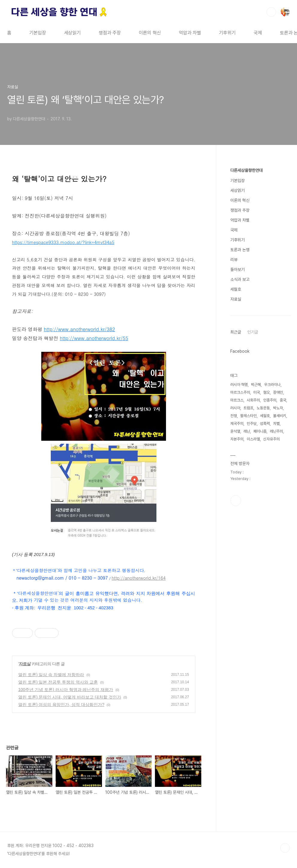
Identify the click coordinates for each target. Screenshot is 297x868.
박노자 (278, 408)
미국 (257, 392)
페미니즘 (260, 431)
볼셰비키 (280, 416)
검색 (271, 12)
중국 (283, 400)
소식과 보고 (240, 279)
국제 (258, 33)
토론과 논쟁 (240, 250)
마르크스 (237, 400)
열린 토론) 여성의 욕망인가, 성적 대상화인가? (61, 705)
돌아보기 (237, 269)
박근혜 (256, 385)
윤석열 (235, 431)
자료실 (25, 664)
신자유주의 (271, 439)
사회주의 (253, 400)
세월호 (236, 289)
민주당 (252, 424)
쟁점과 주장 (110, 33)
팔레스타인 (248, 416)
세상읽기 (72, 33)
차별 (276, 424)
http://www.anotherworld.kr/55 (94, 338)
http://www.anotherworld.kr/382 (80, 329)
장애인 (278, 392)
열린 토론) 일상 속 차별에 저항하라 (51, 675)
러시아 (235, 408)
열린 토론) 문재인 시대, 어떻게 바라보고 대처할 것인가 (70, 697)
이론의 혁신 (150, 33)
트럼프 (248, 408)
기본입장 (38, 33)
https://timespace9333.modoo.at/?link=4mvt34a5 (63, 242)
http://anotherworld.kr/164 (138, 578)
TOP (285, 848)
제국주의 (237, 424)
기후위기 (227, 33)
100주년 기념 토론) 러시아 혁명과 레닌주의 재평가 (66, 690)
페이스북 (236, 501)
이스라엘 (253, 439)
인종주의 (270, 400)
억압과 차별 (190, 33)
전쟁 (234, 416)
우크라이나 (272, 385)
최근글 (236, 332)
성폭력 (265, 424)
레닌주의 (276, 431)
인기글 (253, 332)
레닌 (247, 431)
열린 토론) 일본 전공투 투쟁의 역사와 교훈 (58, 682)
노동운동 (263, 408)
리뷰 (234, 260)
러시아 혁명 (239, 385)
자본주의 (237, 439)
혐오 (266, 392)
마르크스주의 (240, 392)
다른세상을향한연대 (246, 170)
